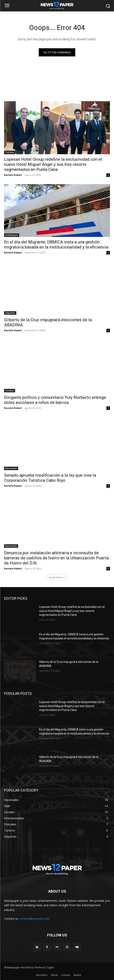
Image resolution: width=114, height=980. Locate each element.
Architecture (12, 235)
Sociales (10, 390)
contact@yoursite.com (35, 919)
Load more (57, 577)
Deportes (10, 313)
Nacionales (11, 468)
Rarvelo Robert (13, 175)
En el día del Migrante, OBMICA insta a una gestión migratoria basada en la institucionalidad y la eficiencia (56, 245)
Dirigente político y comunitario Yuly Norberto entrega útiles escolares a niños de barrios (55, 400)
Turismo (10, 152)
